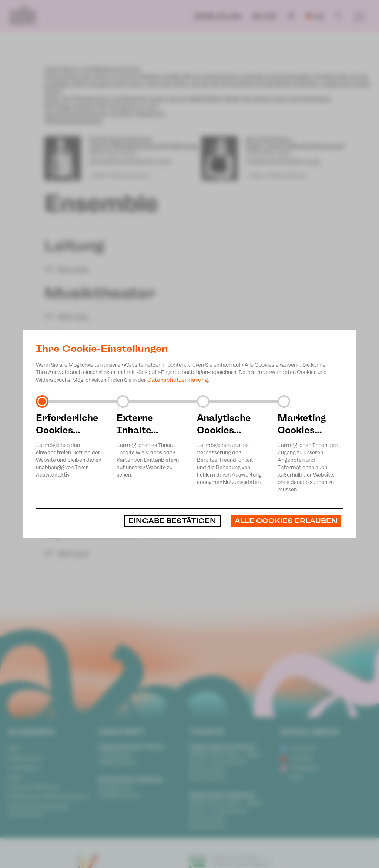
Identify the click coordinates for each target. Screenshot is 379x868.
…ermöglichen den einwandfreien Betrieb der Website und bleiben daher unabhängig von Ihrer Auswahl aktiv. (69, 445)
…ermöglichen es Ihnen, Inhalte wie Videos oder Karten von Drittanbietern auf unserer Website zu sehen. (150, 445)
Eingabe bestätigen (172, 521)
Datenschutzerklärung (177, 380)
